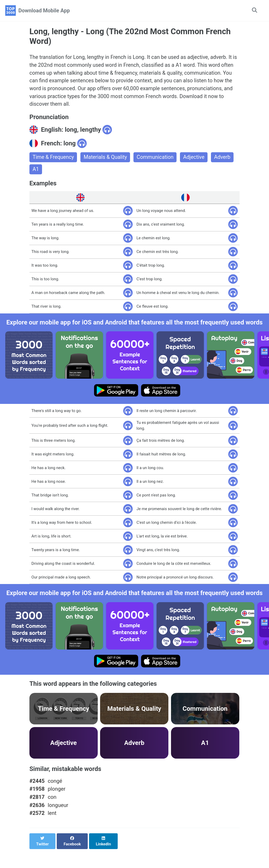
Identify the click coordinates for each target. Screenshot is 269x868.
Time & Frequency (53, 158)
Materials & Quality (106, 158)
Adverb (224, 158)
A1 (36, 170)
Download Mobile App (44, 11)
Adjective (195, 158)
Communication (156, 158)
